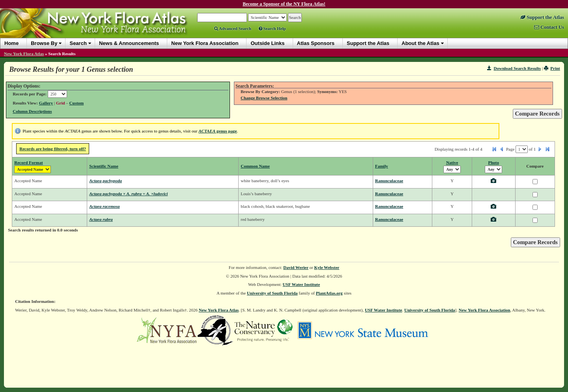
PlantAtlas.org (329, 293)
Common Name (255, 166)
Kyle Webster (327, 267)
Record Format (28, 162)
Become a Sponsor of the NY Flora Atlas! (284, 4)
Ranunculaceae (389, 181)
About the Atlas (420, 43)
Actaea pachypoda (106, 181)
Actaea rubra (101, 219)
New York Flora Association (485, 310)
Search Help (272, 28)
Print (552, 68)
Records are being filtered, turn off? (53, 149)
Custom (77, 103)
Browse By (44, 43)
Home (11, 43)
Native (452, 162)
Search (78, 43)
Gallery (46, 103)
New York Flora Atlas (24, 54)
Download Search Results (514, 68)
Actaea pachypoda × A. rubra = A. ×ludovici (128, 194)
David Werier (296, 267)
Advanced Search (233, 28)
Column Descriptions (32, 111)
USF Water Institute (302, 284)
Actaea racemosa (104, 206)
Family (382, 166)
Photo (494, 162)
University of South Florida (272, 293)
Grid (61, 103)
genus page (218, 131)
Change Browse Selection (264, 98)
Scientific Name (104, 166)
